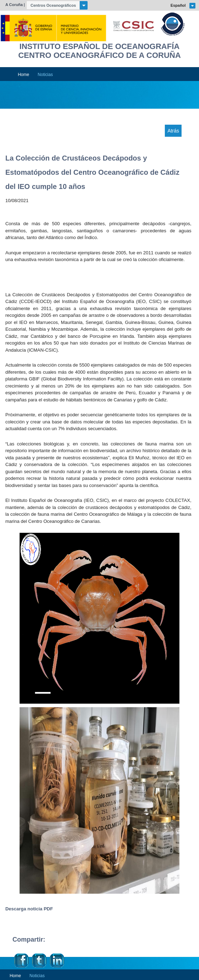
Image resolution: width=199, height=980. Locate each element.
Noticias (45, 75)
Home (23, 75)
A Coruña (14, 5)
